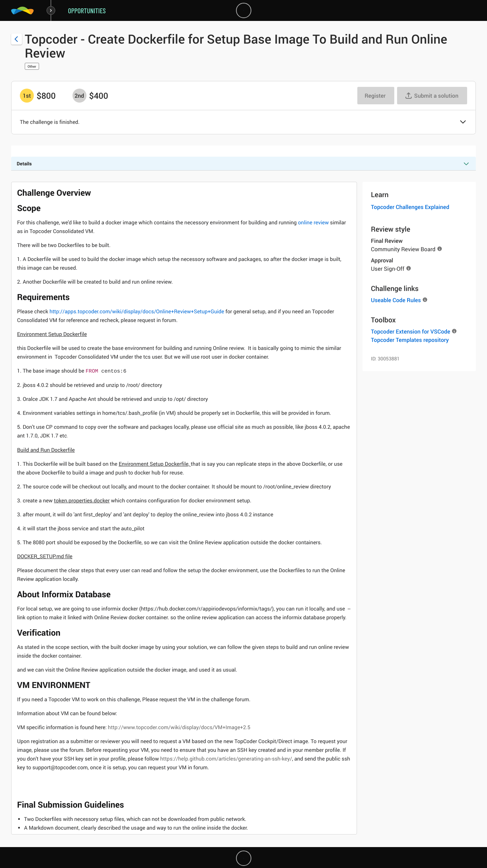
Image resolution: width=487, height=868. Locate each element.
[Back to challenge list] (17, 39)
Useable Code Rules (396, 300)
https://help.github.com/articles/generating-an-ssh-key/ (226, 759)
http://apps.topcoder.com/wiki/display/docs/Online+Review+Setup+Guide (137, 312)
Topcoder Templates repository (410, 340)
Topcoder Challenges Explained (410, 207)
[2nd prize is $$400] (79, 96)
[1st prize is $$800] (27, 96)
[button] (463, 122)
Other (32, 66)
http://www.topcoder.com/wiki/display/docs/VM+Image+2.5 (179, 727)
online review (313, 223)
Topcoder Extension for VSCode (410, 331)
